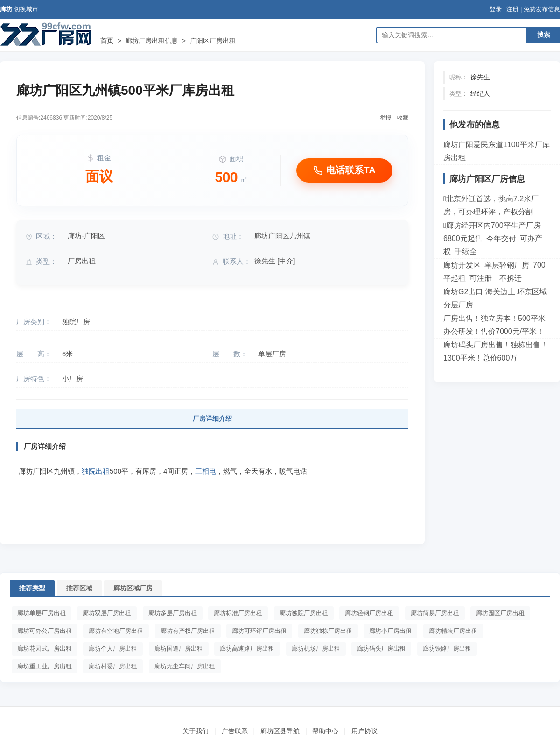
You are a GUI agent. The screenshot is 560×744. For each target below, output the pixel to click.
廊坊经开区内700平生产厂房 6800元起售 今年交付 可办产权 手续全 (494, 238)
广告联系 (235, 731)
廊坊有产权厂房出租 (188, 631)
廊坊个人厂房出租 (113, 648)
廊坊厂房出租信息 (152, 41)
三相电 (206, 471)
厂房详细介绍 (212, 418)
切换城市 (26, 9)
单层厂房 (272, 354)
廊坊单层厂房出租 (42, 613)
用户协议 (364, 731)
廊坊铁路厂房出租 (447, 648)
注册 (512, 9)
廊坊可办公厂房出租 (45, 631)
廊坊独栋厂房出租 (328, 631)
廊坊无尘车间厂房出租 (185, 666)
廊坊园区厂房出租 (500, 613)
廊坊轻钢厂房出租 (369, 613)
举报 (385, 118)
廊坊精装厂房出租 (453, 631)
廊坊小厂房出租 (390, 631)
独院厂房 (76, 322)
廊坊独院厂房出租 (304, 613)
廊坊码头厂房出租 (381, 648)
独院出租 (96, 471)
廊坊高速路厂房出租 (247, 648)
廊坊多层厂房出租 (173, 613)
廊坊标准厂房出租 (238, 613)
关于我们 (196, 731)
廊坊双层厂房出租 (107, 613)
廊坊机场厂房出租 (316, 648)
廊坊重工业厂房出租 (45, 666)
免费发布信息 (542, 9)
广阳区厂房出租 (213, 41)
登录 (496, 9)
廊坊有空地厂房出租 (116, 631)
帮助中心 (325, 731)
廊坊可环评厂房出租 (259, 631)
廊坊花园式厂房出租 (45, 648)
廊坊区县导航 (280, 731)
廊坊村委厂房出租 (113, 666)
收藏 (403, 118)
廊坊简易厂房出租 (435, 613)
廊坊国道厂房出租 (179, 648)
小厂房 (73, 379)
